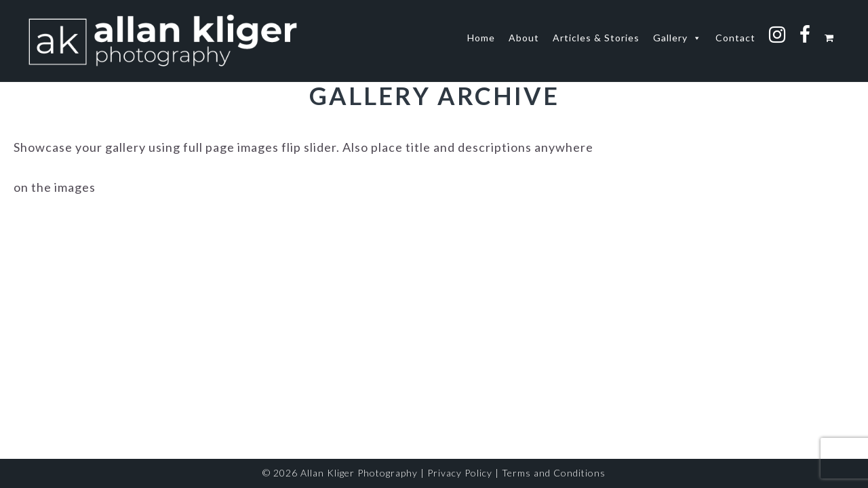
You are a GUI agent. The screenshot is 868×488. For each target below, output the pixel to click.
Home (481, 38)
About (524, 38)
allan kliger (163, 41)
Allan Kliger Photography (359, 473)
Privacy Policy (460, 473)
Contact (735, 38)
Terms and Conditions (554, 473)
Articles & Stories (596, 38)
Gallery (677, 38)
